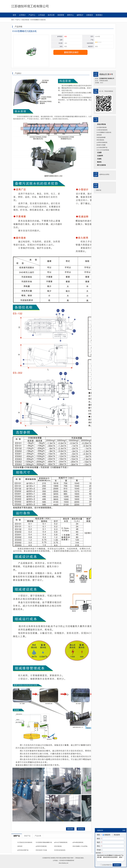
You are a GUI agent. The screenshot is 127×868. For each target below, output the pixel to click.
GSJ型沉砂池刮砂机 (102, 130)
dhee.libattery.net (63, 863)
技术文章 (51, 15)
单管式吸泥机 (100, 140)
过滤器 (99, 152)
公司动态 (42, 15)
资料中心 (70, 15)
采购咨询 (106, 835)
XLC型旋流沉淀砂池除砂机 (25, 842)
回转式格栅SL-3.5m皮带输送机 (81, 846)
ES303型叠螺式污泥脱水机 (104, 132)
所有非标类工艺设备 (41, 850)
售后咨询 (116, 835)
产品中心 (32, 15)
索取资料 (70, 829)
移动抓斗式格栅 (101, 145)
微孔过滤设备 (102, 165)
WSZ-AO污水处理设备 (103, 150)
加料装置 (99, 135)
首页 (14, 15)
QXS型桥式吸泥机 (102, 127)
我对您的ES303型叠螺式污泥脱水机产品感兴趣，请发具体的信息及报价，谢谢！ (110, 858)
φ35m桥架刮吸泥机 (78, 842)
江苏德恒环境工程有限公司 (50, 858)
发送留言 (117, 865)
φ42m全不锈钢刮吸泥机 (61, 842)
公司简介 (22, 15)
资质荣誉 (61, 15)
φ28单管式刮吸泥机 (102, 142)
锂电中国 (99, 190)
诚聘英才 (80, 15)
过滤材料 (100, 156)
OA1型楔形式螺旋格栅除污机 (44, 842)
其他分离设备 (102, 124)
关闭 (124, 830)
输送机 (99, 162)
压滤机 (99, 159)
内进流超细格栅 (101, 137)
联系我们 (99, 15)
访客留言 (90, 15)
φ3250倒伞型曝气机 (102, 147)
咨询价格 (81, 829)
